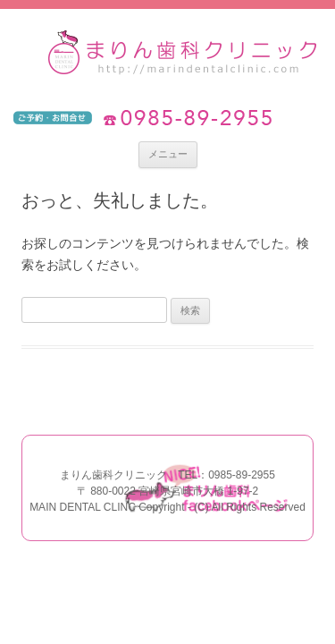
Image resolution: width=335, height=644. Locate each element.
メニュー (168, 154)
